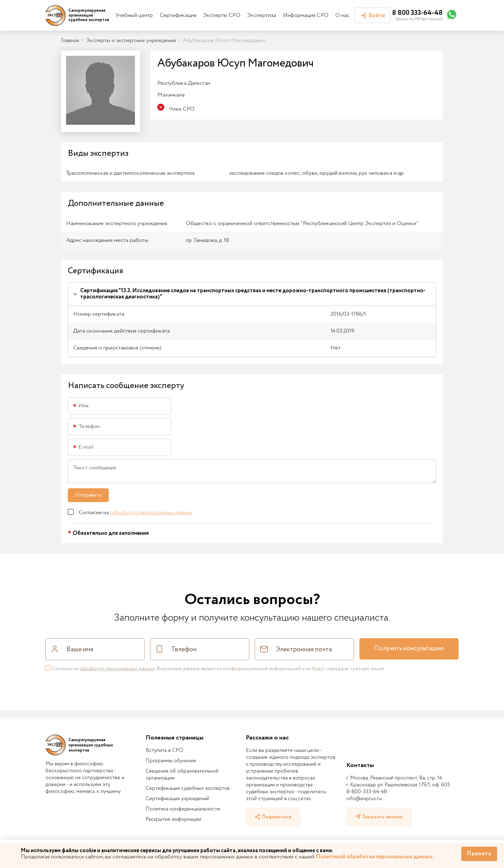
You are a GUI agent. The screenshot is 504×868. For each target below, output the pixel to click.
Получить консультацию (409, 649)
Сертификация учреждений (177, 799)
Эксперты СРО (222, 15)
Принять (479, 854)
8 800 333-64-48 (417, 13)
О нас (342, 15)
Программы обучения (171, 761)
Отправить (88, 495)
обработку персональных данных (151, 513)
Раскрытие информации (173, 819)
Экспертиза (262, 15)
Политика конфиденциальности (183, 809)
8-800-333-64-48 (367, 792)
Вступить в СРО (164, 750)
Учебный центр (134, 15)
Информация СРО (306, 15)
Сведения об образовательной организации (182, 775)
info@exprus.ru (364, 799)
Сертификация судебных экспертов (188, 788)
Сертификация (178, 15)
